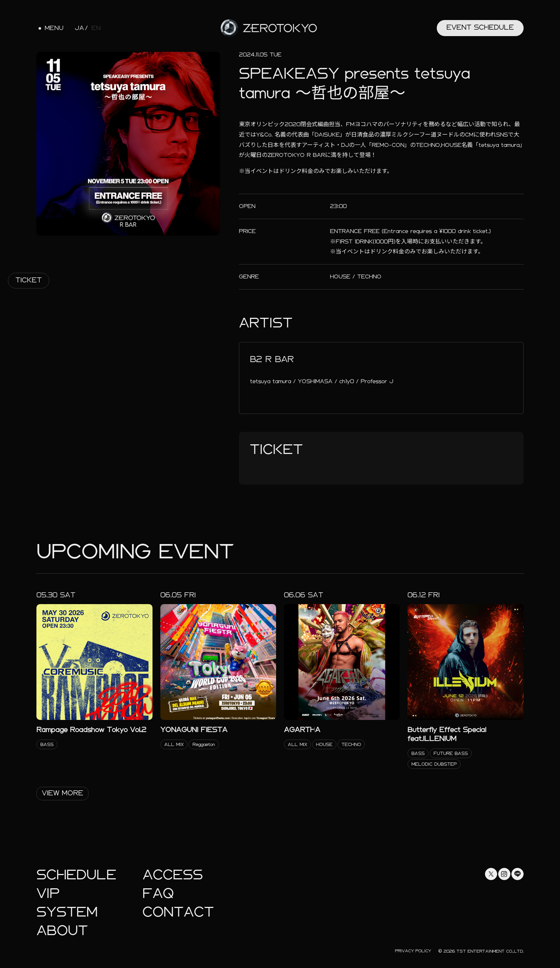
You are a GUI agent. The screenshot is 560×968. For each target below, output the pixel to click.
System (67, 912)
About (62, 931)
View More (62, 793)
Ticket (29, 280)
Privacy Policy (413, 951)
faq (158, 893)
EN (96, 28)
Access (173, 875)
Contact (178, 912)
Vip (48, 893)
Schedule (76, 875)
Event (480, 27)
